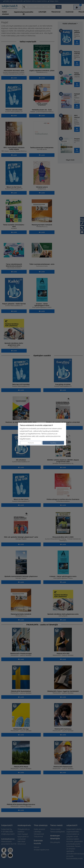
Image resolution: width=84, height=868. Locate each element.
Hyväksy (53, 443)
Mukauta (31, 443)
